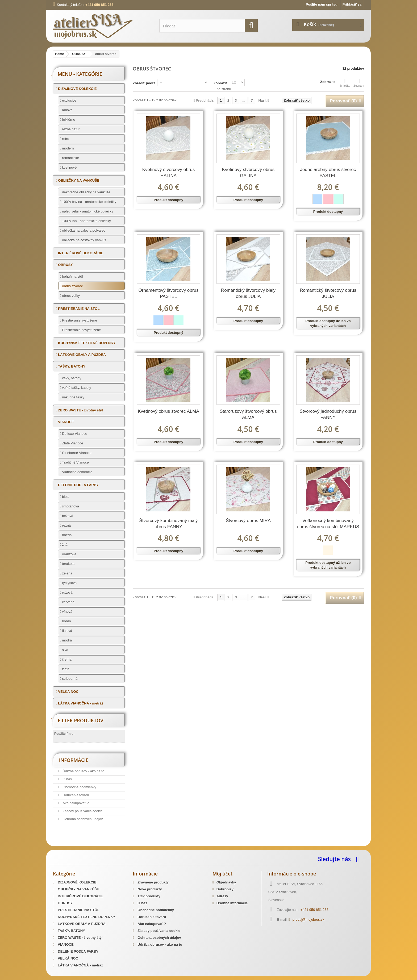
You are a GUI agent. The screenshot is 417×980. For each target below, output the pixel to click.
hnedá (66, 535)
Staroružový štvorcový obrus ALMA (248, 414)
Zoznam (359, 82)
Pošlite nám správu (322, 4)
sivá (65, 650)
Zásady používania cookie (82, 811)
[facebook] (359, 859)
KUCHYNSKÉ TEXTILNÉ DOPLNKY (86, 343)
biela (65, 497)
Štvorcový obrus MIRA (248, 521)
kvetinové (69, 167)
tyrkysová (69, 583)
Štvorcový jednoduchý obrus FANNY (328, 414)
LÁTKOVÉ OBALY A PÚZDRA (82, 355)
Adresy (222, 896)
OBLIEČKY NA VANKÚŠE (78, 180)
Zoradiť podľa (144, 83)
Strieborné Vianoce (76, 453)
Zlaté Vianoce (72, 443)
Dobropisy (225, 889)
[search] (251, 26)
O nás (67, 779)
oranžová (69, 554)
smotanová (70, 506)
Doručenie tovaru (75, 795)
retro (65, 139)
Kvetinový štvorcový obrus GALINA (248, 173)
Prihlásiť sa (352, 4)
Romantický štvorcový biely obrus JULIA (248, 293)
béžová (67, 516)
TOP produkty (149, 896)
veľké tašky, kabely (76, 388)
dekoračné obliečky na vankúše (86, 192)
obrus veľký (70, 296)
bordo (66, 621)
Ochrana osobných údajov (82, 819)
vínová (67, 612)
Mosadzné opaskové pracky (163, 844)
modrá (66, 640)
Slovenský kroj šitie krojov (74, 844)
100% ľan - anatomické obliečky (86, 221)
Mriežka (345, 82)
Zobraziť (220, 83)
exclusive (69, 100)
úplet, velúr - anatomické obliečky (87, 211)
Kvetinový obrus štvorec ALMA (168, 411)
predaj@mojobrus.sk (308, 919)
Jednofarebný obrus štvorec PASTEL (328, 173)
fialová (67, 631)
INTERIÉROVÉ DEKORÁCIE (80, 253)
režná (66, 525)
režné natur (70, 129)
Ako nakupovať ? (75, 803)
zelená (67, 573)
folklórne (68, 120)
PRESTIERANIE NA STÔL (78, 309)
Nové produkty (149, 889)
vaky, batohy (71, 378)
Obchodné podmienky (79, 787)
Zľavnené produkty (153, 882)
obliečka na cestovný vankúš (84, 240)
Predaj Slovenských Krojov (118, 844)
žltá (64, 545)
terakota (68, 564)
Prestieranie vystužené (79, 320)
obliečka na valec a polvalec (83, 230)
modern (68, 148)
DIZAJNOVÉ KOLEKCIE (77, 89)
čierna (66, 659)
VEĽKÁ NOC (68, 692)
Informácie (74, 760)
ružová (67, 592)
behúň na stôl (72, 276)
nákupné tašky (73, 397)
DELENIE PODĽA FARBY (78, 485)
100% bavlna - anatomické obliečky (89, 202)
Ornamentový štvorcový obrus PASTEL (169, 293)
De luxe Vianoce (74, 434)
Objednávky (226, 882)
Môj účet (222, 874)
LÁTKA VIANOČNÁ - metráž (80, 703)
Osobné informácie (232, 903)
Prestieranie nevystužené (81, 330)
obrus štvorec (72, 286)
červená (68, 602)
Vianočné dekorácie (77, 472)
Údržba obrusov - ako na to (83, 771)
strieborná (69, 679)
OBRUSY (65, 265)
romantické (70, 158)
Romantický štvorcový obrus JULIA (328, 293)
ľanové (67, 110)
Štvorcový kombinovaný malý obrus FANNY (168, 524)
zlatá (65, 669)
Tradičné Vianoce (75, 462)
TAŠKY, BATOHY (71, 366)
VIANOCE (66, 422)
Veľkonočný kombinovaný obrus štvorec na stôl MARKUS (328, 524)
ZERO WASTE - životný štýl (80, 410)
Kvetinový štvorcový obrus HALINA (168, 173)
